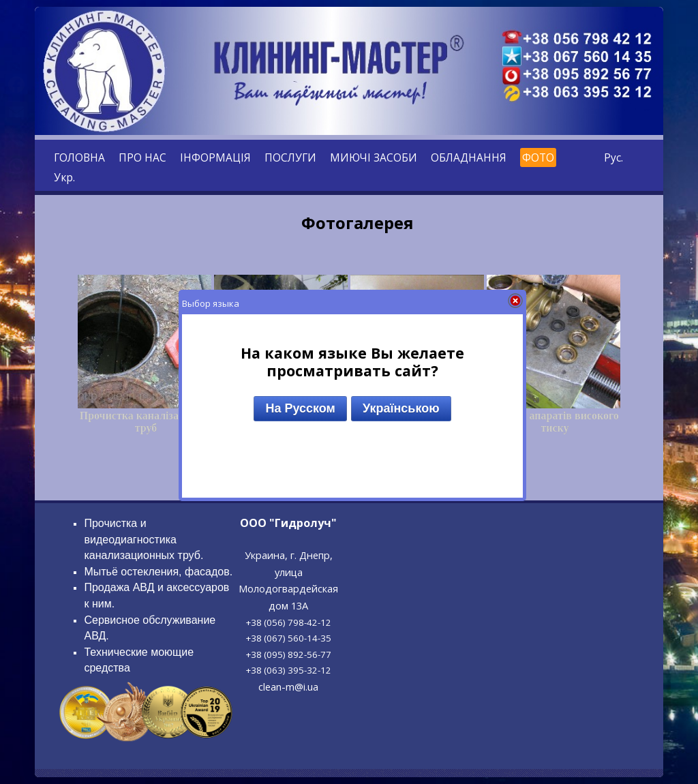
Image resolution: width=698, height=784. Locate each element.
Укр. (64, 177)
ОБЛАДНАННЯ (469, 157)
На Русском (300, 408)
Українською (401, 408)
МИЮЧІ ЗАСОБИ (374, 157)
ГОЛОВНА (79, 157)
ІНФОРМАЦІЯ (215, 157)
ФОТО (538, 157)
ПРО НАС (142, 157)
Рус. (613, 157)
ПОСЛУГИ (290, 157)
